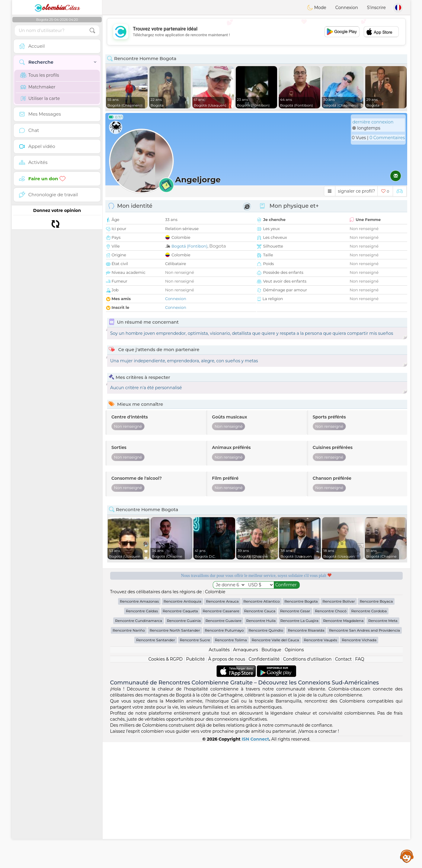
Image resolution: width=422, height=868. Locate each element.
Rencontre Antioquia (182, 727)
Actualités (219, 776)
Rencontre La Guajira (299, 746)
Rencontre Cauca (260, 737)
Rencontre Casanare (221, 737)
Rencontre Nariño (129, 756)
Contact (343, 785)
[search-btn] (92, 31)
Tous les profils (40, 75)
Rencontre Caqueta (180, 737)
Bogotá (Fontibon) (189, 246)
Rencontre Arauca (222, 727)
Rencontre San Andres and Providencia (364, 756)
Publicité (196, 785)
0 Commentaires (387, 138)
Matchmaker (38, 87)
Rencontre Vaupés (320, 766)
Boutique (271, 776)
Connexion (347, 8)
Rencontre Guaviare (224, 746)
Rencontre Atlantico (261, 727)
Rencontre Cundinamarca (139, 746)
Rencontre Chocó (331, 737)
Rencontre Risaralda (306, 756)
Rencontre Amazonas (139, 727)
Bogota (217, 246)
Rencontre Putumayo (224, 756)
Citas (57, 8)
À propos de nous (227, 785)
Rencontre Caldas (142, 737)
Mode (317, 8)
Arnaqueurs (245, 776)
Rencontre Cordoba (369, 737)
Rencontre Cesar (295, 737)
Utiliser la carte (40, 98)
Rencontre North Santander (175, 756)
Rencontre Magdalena (343, 746)
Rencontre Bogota (301, 727)
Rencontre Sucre (195, 766)
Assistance (407, 856)
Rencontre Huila (261, 746)
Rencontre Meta (383, 746)
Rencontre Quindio (266, 756)
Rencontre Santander (156, 766)
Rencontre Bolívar (339, 727)
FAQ (360, 785)
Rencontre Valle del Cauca (275, 766)
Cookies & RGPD (165, 785)
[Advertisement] (256, 32)
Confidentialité (264, 785)
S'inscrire (376, 8)
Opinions (294, 776)
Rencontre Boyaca (376, 727)
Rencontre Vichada (359, 766)
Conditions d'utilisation (307, 785)
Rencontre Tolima (231, 766)
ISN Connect (256, 865)
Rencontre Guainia (184, 746)
